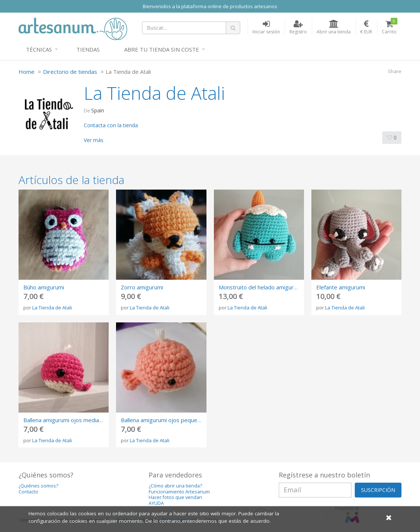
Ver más (94, 140)
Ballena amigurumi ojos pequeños (164, 420)
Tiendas (88, 49)
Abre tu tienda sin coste (162, 49)
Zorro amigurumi (142, 287)
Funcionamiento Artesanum (179, 492)
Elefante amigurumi (341, 287)
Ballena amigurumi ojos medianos (66, 420)
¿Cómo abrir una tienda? (175, 486)
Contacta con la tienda (111, 125)
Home (27, 72)
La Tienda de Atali (52, 308)
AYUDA (156, 503)
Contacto (28, 492)
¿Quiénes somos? (38, 486)
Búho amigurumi (44, 287)
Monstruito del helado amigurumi (261, 287)
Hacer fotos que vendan (175, 497)
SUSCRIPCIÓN (378, 490)
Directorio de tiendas (70, 72)
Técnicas (39, 49)
